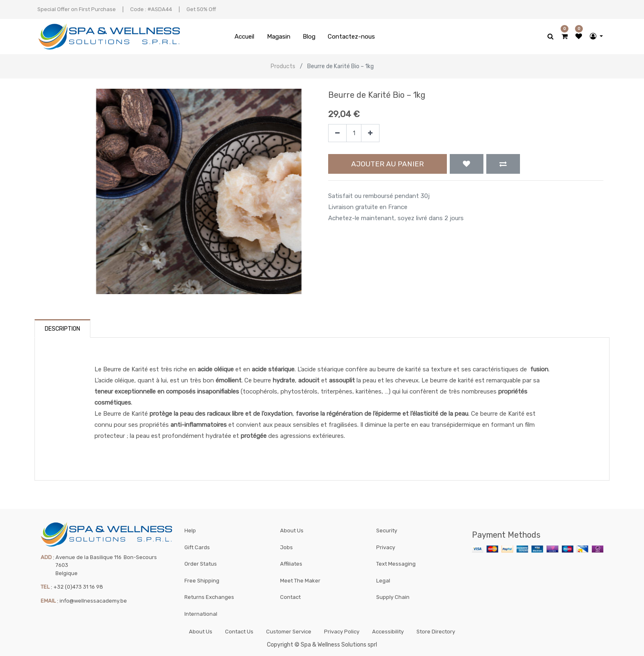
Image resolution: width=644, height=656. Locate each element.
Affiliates (291, 562)
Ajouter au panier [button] (388, 164)
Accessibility (388, 631)
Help (190, 528)
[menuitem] (244, 37)
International (201, 613)
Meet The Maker (300, 579)
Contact (290, 596)
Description (62, 329)
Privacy (386, 545)
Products (283, 66)
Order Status (201, 562)
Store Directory (436, 631)
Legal (383, 579)
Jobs (286, 545)
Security (387, 528)
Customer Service (289, 631)
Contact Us (239, 631)
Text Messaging (396, 562)
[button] (467, 164)
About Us (292, 528)
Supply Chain (393, 596)
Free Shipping (202, 579)
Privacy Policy (342, 631)
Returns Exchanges (209, 596)
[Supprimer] (337, 133)
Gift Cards (197, 545)
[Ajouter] (370, 133)
